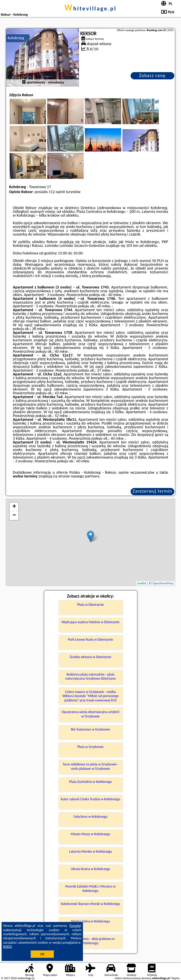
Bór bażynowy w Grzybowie (90, 729)
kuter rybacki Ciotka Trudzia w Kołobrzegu (90, 799)
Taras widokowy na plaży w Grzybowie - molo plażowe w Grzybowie (91, 766)
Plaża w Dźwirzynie (91, 605)
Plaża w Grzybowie (90, 747)
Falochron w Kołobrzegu (90, 817)
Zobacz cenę (152, 75)
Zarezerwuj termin (152, 491)
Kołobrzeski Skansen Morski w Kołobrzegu (90, 904)
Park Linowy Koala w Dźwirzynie (90, 639)
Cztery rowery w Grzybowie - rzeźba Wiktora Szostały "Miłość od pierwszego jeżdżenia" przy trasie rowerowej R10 (90, 696)
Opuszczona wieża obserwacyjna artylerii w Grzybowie (90, 714)
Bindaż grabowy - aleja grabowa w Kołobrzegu (90, 941)
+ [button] (14, 507)
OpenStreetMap (163, 583)
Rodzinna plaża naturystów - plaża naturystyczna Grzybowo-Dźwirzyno (90, 676)
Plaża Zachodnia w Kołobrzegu (90, 782)
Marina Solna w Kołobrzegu (90, 921)
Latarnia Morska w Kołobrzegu (90, 851)
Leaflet (142, 583)
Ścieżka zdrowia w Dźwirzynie (90, 657)
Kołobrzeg (16, 38)
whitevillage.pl (90, 8)
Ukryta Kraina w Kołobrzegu (90, 869)
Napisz (176, 978)
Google (75, 926)
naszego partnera (85, 476)
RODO (8, 947)
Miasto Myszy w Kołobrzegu (90, 834)
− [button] (14, 516)
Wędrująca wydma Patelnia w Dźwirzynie (90, 622)
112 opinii (57, 192)
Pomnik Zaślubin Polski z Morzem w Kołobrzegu (90, 888)
